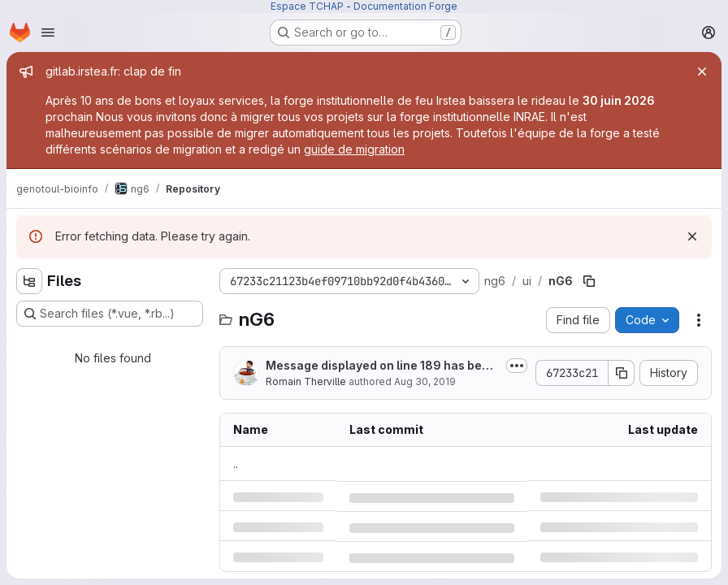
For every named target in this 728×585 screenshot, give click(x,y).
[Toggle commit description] (517, 366)
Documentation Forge (405, 6)
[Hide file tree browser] (29, 281)
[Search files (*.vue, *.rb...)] (110, 314)
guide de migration (354, 149)
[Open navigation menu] (48, 32)
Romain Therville (306, 381)
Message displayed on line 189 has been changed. (381, 366)
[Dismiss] (692, 236)
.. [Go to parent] (236, 464)
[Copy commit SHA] (622, 373)
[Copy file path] (589, 281)
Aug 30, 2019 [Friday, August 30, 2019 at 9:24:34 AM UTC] (425, 381)
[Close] (702, 71)
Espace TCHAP (307, 6)
